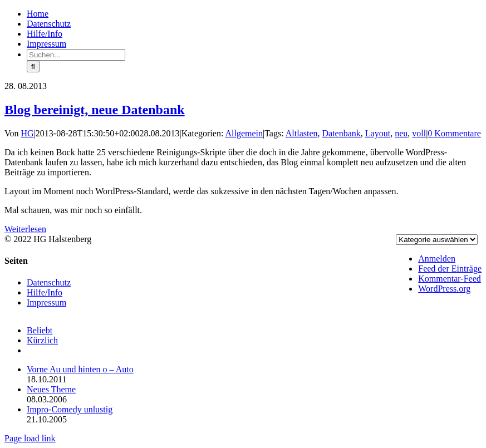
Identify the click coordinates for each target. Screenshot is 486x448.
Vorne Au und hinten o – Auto (80, 369)
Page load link (30, 438)
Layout (378, 133)
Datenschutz (49, 282)
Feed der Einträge (450, 269)
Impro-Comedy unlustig (70, 409)
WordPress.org (444, 289)
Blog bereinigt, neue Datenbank (95, 110)
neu (401, 133)
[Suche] (33, 67)
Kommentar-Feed (450, 279)
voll (419, 133)
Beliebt (40, 330)
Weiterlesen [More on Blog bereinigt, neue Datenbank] (25, 229)
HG (28, 133)
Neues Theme (51, 389)
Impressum (46, 302)
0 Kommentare (454, 133)
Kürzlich (42, 340)
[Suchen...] (76, 55)
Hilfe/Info (45, 292)
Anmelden (437, 259)
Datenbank (342, 133)
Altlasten (302, 133)
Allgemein (244, 133)
